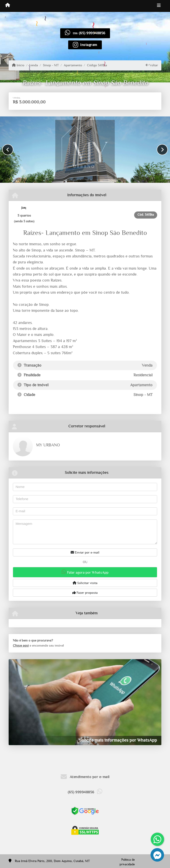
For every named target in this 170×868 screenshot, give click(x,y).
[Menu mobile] (8, 6)
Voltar (152, 65)
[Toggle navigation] (159, 6)
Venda (34, 65)
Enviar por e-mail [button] (85, 552)
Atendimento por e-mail (85, 777)
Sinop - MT (51, 65)
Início (18, 65)
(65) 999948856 (92, 33)
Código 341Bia (97, 65)
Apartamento (73, 65)
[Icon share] (85, 45)
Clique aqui (21, 646)
